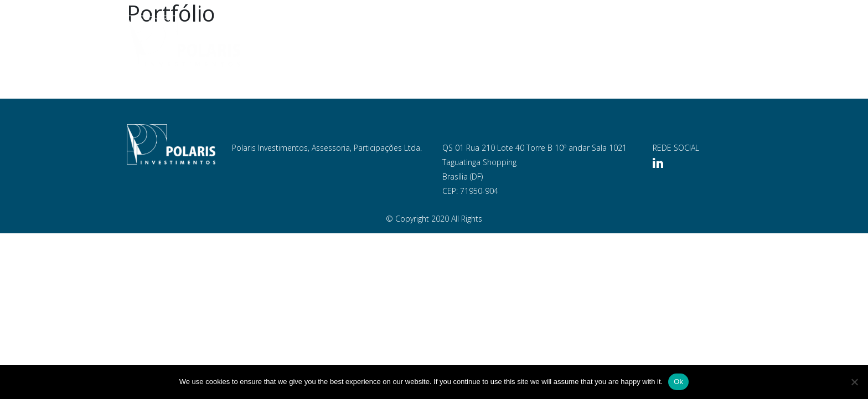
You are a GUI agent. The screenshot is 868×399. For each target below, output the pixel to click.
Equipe (490, 42)
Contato (711, 42)
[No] (854, 382)
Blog (665, 42)
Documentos (609, 42)
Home (396, 42)
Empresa (442, 42)
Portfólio (542, 42)
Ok (678, 382)
